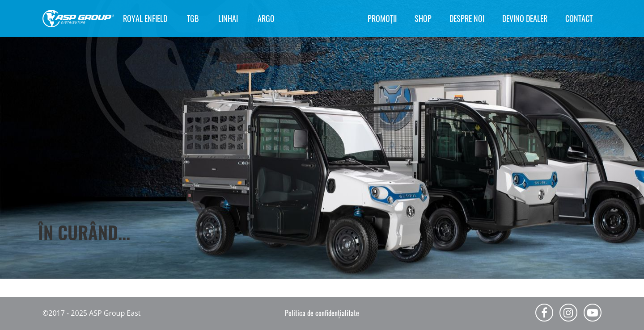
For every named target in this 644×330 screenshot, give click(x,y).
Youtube (593, 313)
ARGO (266, 18)
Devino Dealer (525, 18)
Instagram (568, 313)
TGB (193, 18)
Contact (579, 18)
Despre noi (467, 18)
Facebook (544, 313)
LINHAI (228, 18)
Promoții (382, 18)
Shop (423, 18)
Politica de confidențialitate (322, 313)
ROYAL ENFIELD (145, 18)
